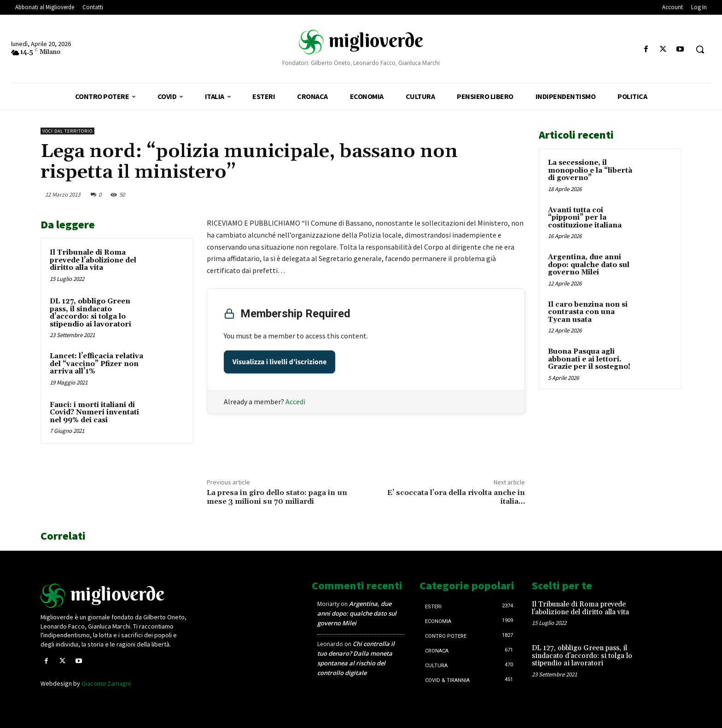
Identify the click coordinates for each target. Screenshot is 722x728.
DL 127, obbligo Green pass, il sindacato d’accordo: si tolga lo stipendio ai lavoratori (90, 313)
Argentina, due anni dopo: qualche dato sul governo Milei (589, 265)
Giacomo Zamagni (106, 683)
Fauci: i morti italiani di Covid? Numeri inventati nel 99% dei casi (94, 413)
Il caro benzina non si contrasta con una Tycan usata (588, 312)
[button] (700, 49)
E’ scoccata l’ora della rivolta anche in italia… (456, 497)
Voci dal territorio (67, 131)
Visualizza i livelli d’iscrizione (280, 362)
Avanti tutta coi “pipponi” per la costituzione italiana (585, 218)
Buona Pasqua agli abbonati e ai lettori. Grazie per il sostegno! (589, 359)
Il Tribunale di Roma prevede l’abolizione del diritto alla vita (93, 260)
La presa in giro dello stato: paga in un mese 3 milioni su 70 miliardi (277, 497)
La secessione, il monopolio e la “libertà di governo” (590, 170)
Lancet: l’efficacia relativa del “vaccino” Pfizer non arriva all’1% (96, 364)
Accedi (295, 402)
